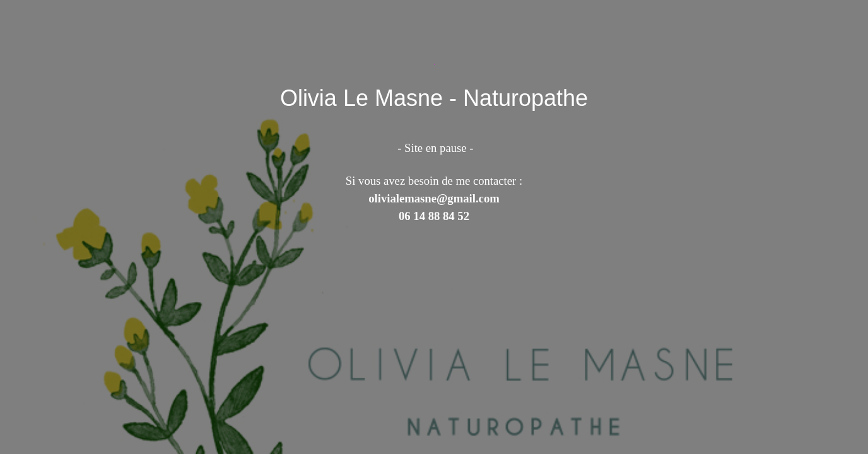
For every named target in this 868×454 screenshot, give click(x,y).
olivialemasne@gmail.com (434, 198)
